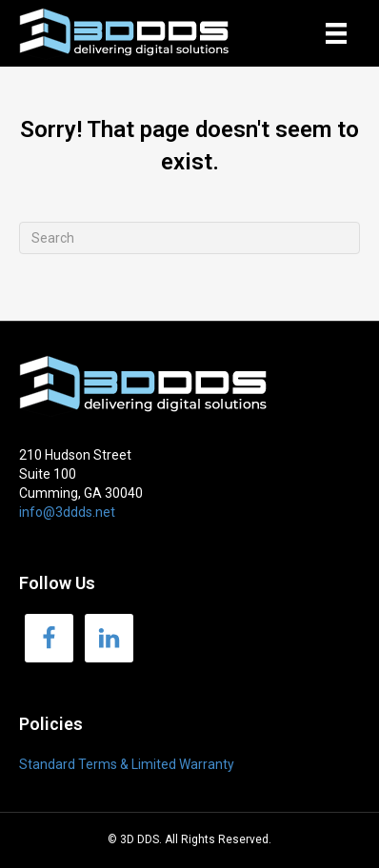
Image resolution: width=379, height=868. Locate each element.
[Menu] (336, 33)
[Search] (189, 238)
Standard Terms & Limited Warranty (127, 764)
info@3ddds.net (67, 512)
